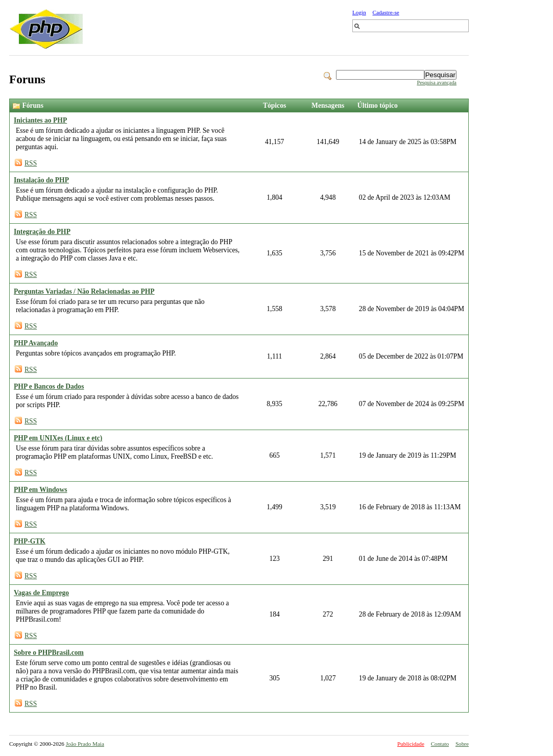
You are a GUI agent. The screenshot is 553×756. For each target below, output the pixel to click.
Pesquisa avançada (437, 82)
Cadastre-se (386, 12)
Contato (440, 744)
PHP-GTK (30, 541)
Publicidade (411, 744)
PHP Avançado (36, 343)
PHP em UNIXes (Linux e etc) (58, 438)
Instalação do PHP (41, 180)
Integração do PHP (42, 232)
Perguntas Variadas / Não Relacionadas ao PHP (84, 291)
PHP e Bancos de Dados (49, 386)
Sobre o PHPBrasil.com (49, 653)
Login (359, 12)
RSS (31, 163)
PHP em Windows (41, 490)
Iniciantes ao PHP (40, 120)
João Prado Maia (85, 744)
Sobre (462, 744)
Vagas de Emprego (41, 593)
